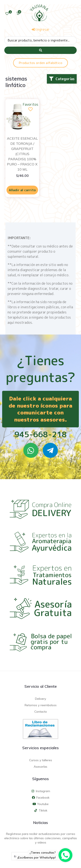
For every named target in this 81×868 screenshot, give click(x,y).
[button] (62, 79)
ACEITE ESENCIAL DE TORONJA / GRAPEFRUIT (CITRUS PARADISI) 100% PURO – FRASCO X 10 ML (22, 154)
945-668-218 (40, 434)
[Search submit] (40, 50)
